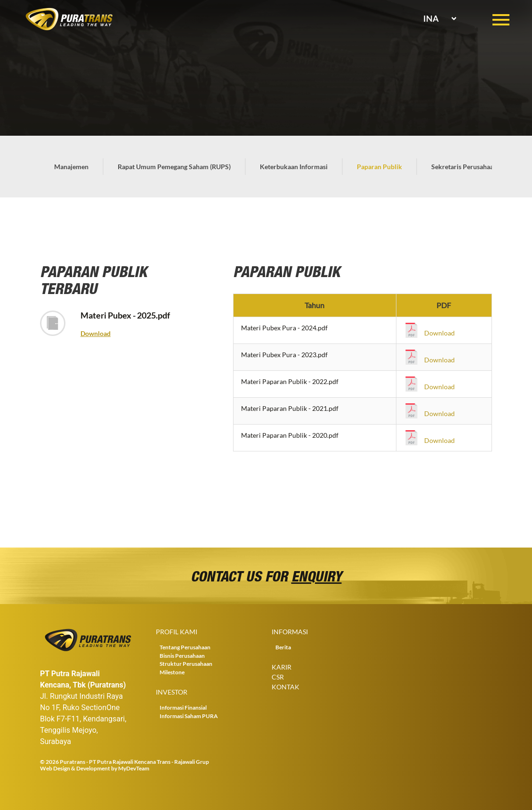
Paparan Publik (379, 167)
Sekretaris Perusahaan (464, 167)
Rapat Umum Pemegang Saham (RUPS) (174, 167)
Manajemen (71, 167)
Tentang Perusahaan (185, 647)
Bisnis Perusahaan (182, 656)
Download (96, 333)
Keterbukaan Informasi (294, 167)
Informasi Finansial (183, 708)
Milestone (172, 672)
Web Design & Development (75, 768)
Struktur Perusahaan (186, 664)
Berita (283, 647)
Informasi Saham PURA (189, 716)
